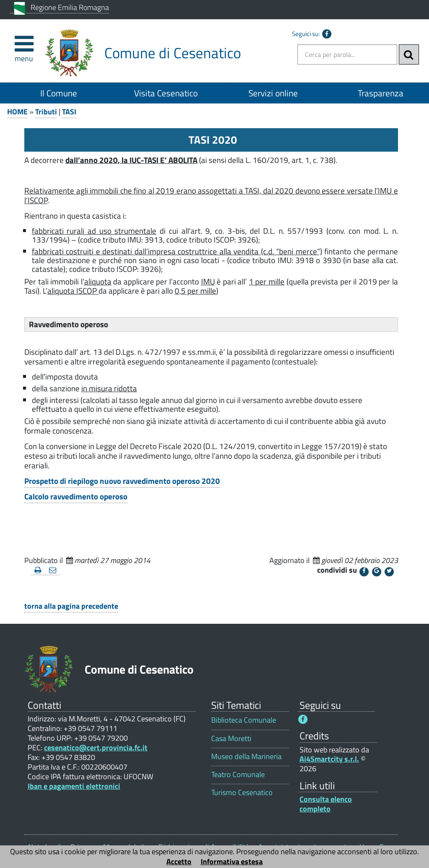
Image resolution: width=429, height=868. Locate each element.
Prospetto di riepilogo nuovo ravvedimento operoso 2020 (122, 481)
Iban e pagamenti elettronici (74, 786)
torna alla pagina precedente (71, 606)
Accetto (179, 862)
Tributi (46, 112)
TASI (69, 112)
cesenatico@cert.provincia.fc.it (96, 748)
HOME (17, 112)
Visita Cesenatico (166, 93)
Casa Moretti (231, 738)
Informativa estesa (232, 862)
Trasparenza (381, 93)
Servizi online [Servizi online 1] (273, 93)
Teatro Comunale (238, 774)
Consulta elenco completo (326, 804)
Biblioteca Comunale (244, 720)
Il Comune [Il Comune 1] (59, 93)
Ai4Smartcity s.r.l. (329, 759)
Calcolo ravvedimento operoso (76, 496)
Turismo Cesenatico (242, 792)
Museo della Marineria (246, 756)
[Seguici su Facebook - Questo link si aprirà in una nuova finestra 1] (303, 719)
